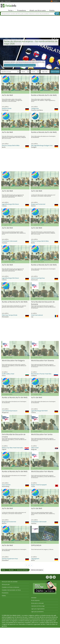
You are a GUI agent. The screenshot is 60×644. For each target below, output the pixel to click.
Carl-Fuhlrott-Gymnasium (10, 411)
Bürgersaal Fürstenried (38, 204)
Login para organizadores (38, 609)
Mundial (11, 570)
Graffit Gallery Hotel (8, 374)
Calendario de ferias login (38, 606)
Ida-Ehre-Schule (7, 108)
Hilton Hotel (35, 448)
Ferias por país (6, 584)
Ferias (11, 10)
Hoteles (52, 10)
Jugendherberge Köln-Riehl (39, 411)
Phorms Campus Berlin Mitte (11, 145)
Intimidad (34, 598)
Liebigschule (35, 108)
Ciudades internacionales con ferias (11, 590)
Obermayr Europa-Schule (10, 315)
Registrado (8, 1)
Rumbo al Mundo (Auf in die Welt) (44, 95)
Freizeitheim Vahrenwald (10, 241)
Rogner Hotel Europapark (39, 485)
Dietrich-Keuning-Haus (38, 278)
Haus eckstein (6, 485)
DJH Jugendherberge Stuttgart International (44, 145)
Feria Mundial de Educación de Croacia (14, 435)
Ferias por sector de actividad (10, 582)
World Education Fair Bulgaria (13, 361)
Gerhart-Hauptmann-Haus (10, 559)
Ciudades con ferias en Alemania (11, 587)
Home (3, 570)
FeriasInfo (9, 6)
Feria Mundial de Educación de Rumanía (43, 303)
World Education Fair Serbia (42, 434)
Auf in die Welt (7, 95)
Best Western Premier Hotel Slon (41, 374)
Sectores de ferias (22, 570)
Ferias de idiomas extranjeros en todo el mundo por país (20, 65)
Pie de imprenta (35, 600)
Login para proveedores (37, 612)
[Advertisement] (30, 26)
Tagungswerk (35, 559)
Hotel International (37, 315)
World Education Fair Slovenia (43, 361)
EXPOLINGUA (36, 545)
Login (2, 1)
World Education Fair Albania (42, 471)
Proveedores (22, 10)
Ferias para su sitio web (37, 603)
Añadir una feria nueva (38, 10)
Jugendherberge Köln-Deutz (10, 204)
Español (56, 1)
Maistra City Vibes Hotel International (13, 448)
